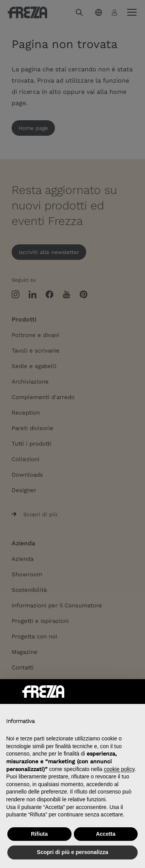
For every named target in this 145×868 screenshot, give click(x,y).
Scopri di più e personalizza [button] (72, 852)
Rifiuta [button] (39, 834)
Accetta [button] (106, 834)
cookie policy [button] (119, 769)
